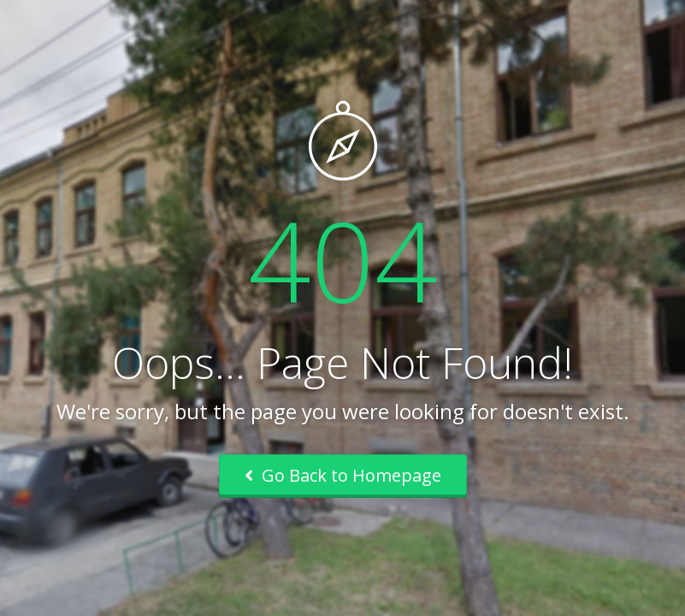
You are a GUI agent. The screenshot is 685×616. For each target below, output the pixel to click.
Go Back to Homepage (343, 475)
